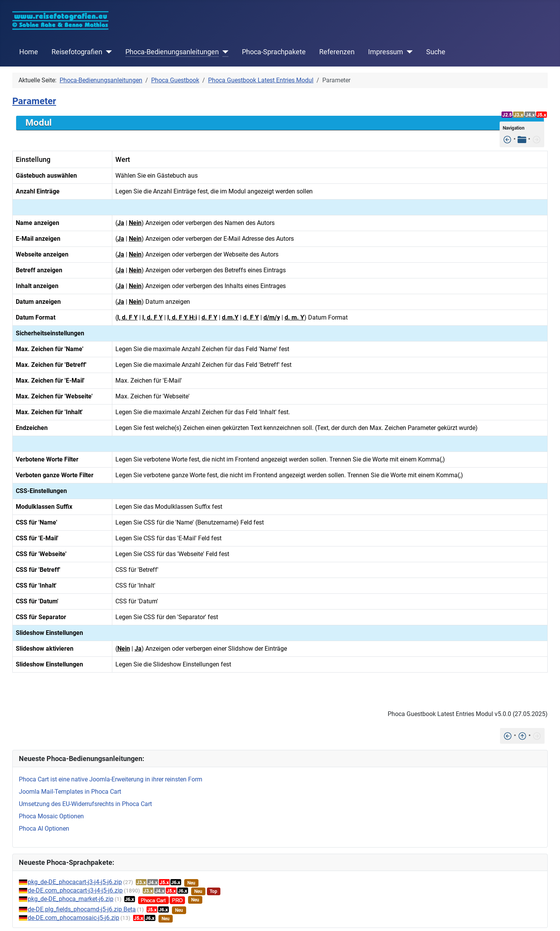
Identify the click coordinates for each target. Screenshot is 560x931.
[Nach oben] (522, 735)
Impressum (386, 52)
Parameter (34, 101)
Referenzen (337, 52)
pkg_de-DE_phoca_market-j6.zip (71, 899)
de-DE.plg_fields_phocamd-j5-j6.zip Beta (82, 909)
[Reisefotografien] (107, 52)
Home (29, 52)
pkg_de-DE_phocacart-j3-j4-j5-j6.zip (75, 882)
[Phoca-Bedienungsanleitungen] (224, 52)
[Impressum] (408, 52)
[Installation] (507, 139)
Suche (436, 52)
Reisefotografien (77, 52)
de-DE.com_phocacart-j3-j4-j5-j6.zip (75, 890)
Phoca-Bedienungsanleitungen (172, 52)
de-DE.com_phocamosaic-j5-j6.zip (73, 918)
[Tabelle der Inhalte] (522, 139)
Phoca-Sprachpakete (274, 52)
